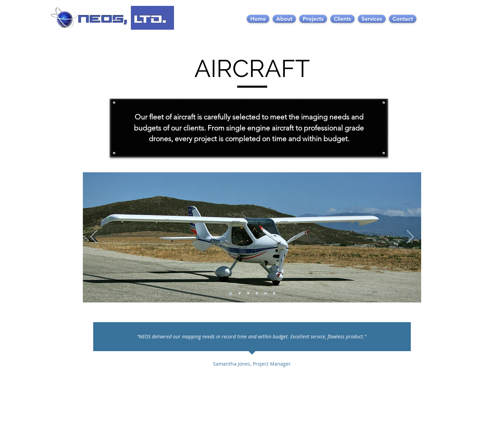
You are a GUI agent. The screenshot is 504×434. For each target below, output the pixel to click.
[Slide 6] (274, 293)
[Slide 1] (230, 293)
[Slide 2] (240, 293)
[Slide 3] (248, 293)
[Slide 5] (265, 293)
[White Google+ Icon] (409, 417)
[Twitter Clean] (397, 417)
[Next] (410, 237)
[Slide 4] (257, 293)
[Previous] (94, 237)
